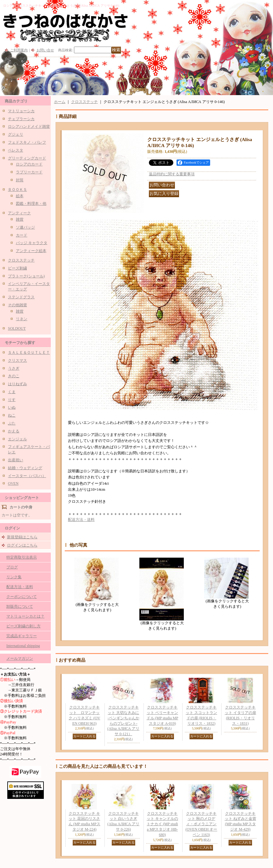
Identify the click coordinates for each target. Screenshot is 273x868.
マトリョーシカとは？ (25, 616)
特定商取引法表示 (22, 557)
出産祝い (16, 460)
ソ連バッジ (25, 227)
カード (22, 235)
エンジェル (17, 439)
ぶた (12, 423)
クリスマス (17, 360)
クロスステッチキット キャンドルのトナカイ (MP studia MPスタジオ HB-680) (162, 824)
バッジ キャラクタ (32, 243)
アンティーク (19, 213)
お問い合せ (45, 50)
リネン (22, 319)
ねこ (12, 415)
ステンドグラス (21, 297)
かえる (14, 431)
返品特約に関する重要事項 (172, 174)
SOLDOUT (17, 328)
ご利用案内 (19, 50)
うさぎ (14, 368)
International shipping (23, 646)
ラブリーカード (29, 172)
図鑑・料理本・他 (31, 204)
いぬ (12, 407)
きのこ (14, 376)
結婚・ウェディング (25, 468)
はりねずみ (17, 384)
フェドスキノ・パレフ (27, 142)
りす (12, 400)
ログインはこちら (22, 545)
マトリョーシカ (21, 111)
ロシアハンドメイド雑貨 (29, 126)
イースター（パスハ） (27, 476)
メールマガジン (20, 658)
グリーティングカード (27, 158)
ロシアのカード (29, 164)
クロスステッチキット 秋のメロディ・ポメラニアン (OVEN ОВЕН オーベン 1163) (201, 824)
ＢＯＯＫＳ (17, 190)
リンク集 (14, 577)
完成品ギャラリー (22, 636)
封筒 (20, 180)
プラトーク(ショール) (26, 276)
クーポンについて (22, 597)
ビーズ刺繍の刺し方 (23, 626)
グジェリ (16, 134)
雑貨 (20, 219)
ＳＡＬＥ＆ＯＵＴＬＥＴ (29, 353)
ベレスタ (16, 150)
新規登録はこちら (22, 537)
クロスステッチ (21, 260)
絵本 (20, 196)
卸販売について (20, 606)
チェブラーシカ (21, 119)
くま (12, 392)
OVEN (13, 483)
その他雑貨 (17, 305)
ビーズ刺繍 (17, 268)
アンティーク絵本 (31, 251)
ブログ (12, 567)
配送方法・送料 (20, 587)
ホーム (60, 102)
